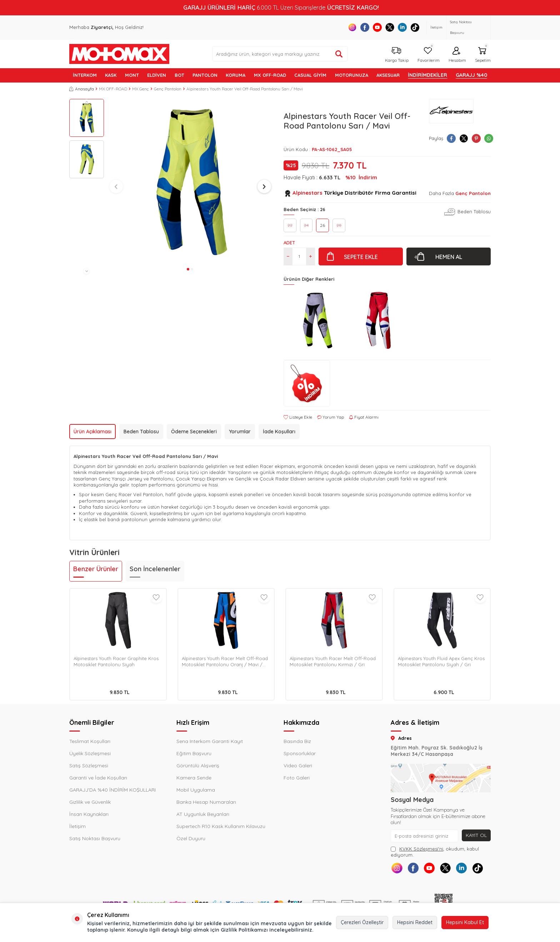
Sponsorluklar (300, 753)
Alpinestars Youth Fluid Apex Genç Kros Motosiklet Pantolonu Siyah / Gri (441, 661)
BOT (179, 75)
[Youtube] (377, 27)
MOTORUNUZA (352, 75)
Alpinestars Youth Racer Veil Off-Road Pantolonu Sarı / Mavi (245, 89)
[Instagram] (352, 27)
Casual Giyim (310, 75)
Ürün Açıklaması (92, 432)
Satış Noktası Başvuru (461, 27)
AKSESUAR (388, 75)
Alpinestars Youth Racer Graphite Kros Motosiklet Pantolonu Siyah (116, 661)
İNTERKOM (85, 75)
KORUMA (236, 75)
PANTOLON (205, 75)
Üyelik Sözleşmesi (90, 753)
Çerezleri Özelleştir (362, 922)
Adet (289, 243)
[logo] (119, 54)
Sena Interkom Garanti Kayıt (210, 741)
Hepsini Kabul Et (465, 922)
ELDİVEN (157, 75)
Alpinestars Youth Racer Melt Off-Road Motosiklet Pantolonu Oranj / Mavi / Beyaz (225, 662)
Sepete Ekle (361, 257)
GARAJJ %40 (471, 75)
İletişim (436, 27)
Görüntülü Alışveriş (198, 766)
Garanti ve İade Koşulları (98, 778)
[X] (390, 27)
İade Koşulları (279, 432)
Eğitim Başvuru (194, 753)
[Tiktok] (415, 27)
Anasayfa (82, 89)
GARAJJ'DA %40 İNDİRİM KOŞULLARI (112, 790)
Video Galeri (298, 766)
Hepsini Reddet (415, 922)
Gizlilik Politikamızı (244, 930)
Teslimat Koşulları (90, 741)
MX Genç (141, 89)
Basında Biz (297, 741)
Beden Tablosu (474, 211)
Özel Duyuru (191, 838)
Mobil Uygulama (196, 790)
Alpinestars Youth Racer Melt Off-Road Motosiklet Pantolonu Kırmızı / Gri (333, 661)
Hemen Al (449, 257)
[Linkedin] (402, 27)
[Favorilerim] (428, 54)
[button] (86, 102)
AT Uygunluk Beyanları (203, 814)
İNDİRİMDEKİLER (427, 75)
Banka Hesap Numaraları (206, 802)
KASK (111, 75)
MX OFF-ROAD (270, 75)
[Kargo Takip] (396, 54)
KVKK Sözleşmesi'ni (421, 849)
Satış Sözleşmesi (89, 766)
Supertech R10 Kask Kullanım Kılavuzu (221, 826)
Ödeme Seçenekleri (194, 432)
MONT (132, 75)
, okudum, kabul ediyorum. (435, 852)
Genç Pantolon (168, 89)
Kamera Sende (194, 778)
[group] (190, 182)
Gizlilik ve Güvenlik (90, 802)
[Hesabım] (456, 54)
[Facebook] (365, 27)
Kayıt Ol (476, 835)
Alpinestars (307, 193)
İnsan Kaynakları (89, 814)
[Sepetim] (482, 54)
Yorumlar (240, 432)
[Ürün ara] (339, 54)
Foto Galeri (297, 778)
